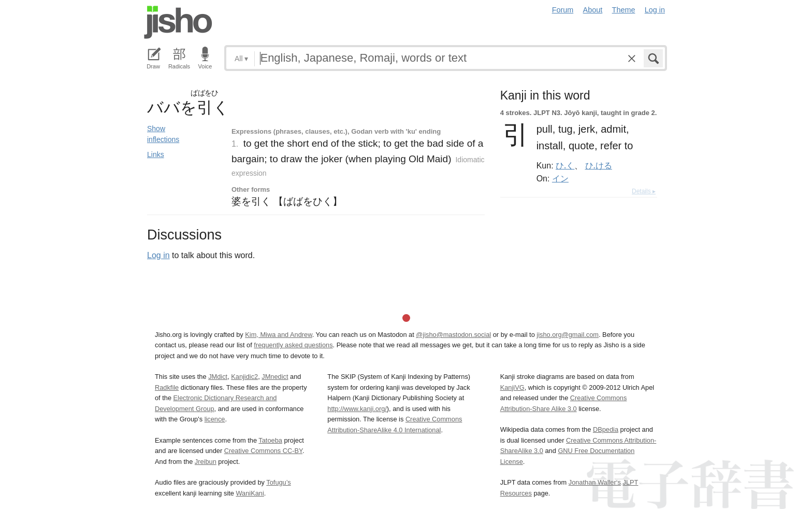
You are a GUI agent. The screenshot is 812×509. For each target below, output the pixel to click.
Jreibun (206, 462)
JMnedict (275, 377)
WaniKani (250, 493)
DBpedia (606, 429)
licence (215, 419)
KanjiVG (512, 387)
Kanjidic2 (244, 377)
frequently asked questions (293, 345)
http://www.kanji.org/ (357, 409)
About (593, 10)
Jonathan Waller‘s (595, 482)
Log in (655, 10)
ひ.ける (599, 165)
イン (560, 178)
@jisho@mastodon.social (453, 335)
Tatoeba (270, 440)
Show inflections (163, 134)
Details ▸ (644, 191)
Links (156, 154)
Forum (563, 10)
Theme (624, 10)
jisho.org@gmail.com (568, 335)
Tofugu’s (278, 482)
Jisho (178, 22)
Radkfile (167, 387)
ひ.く (565, 165)
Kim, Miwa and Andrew (278, 335)
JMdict (218, 377)
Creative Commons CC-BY (263, 451)
